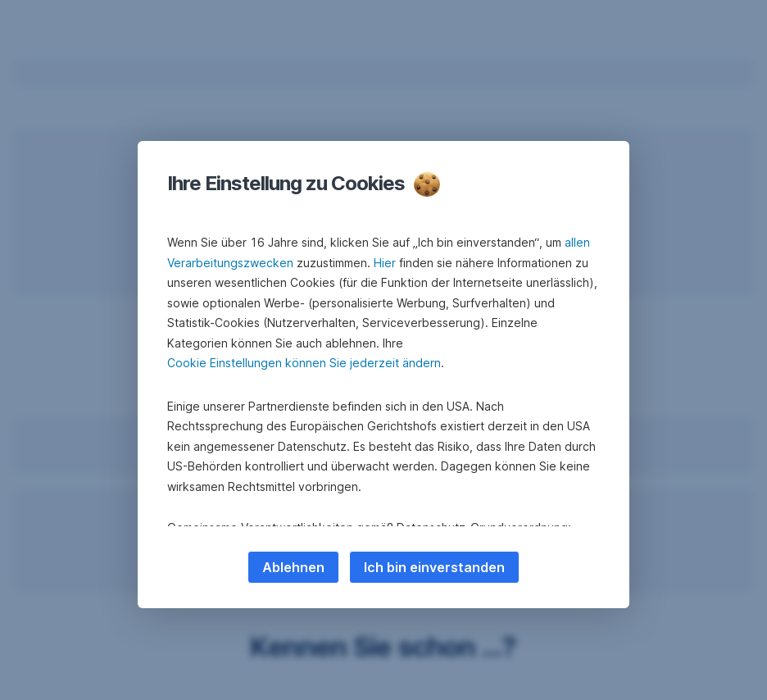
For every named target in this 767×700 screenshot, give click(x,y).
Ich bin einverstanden (434, 567)
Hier (385, 263)
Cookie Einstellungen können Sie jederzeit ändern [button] (304, 363)
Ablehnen (293, 567)
